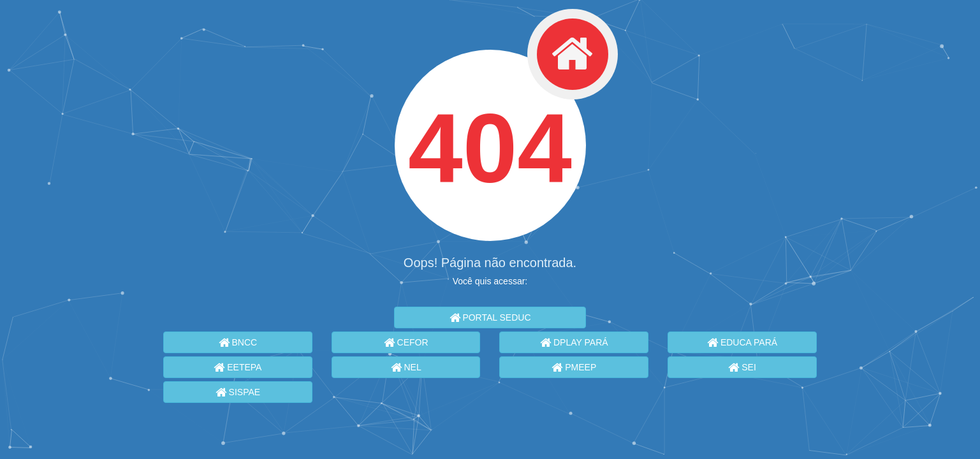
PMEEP (574, 367)
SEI (742, 367)
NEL (406, 367)
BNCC (238, 342)
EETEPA (238, 367)
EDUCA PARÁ (742, 342)
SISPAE (238, 392)
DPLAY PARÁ (574, 342)
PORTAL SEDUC (490, 317)
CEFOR (406, 342)
